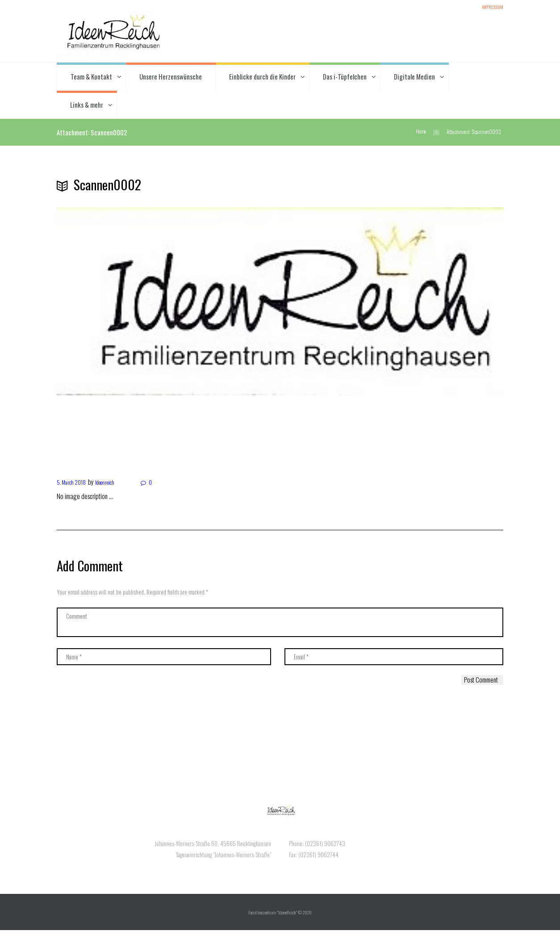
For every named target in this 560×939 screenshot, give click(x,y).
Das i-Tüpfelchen (345, 78)
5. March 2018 (74, 483)
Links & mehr (87, 106)
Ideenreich (113, 483)
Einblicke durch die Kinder (262, 78)
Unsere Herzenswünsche (171, 78)
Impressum (491, 8)
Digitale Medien (414, 78)
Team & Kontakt (91, 78)
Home (420, 134)
